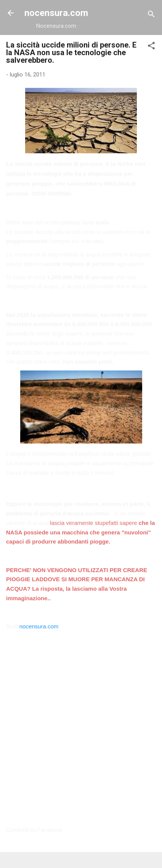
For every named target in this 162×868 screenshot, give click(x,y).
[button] (151, 47)
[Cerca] (151, 15)
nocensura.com (56, 13)
